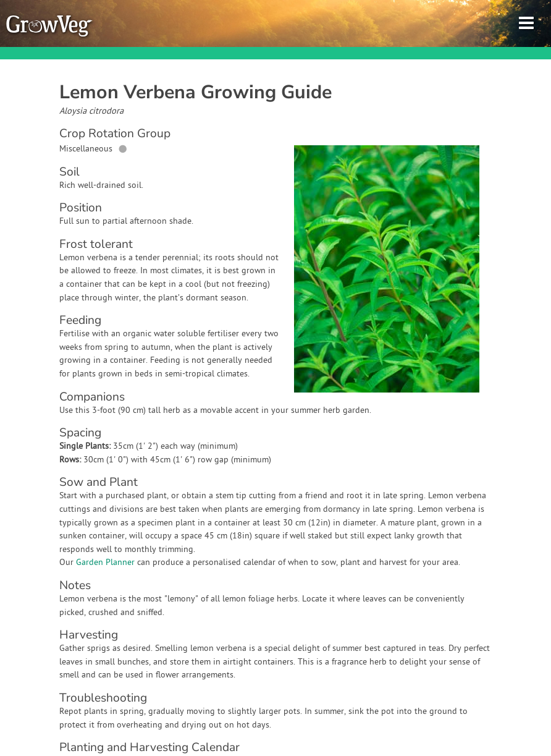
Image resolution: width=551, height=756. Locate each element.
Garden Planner (105, 563)
